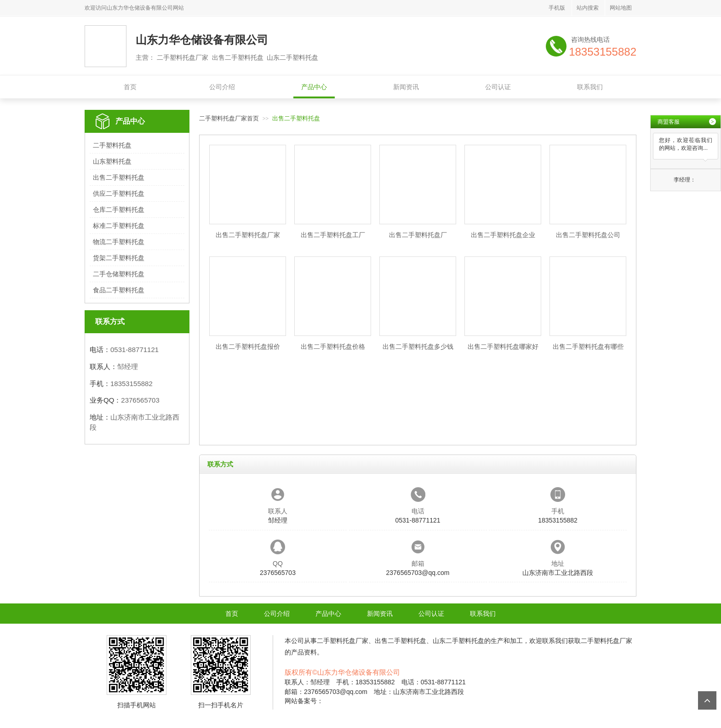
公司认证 (498, 87)
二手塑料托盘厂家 (343, 641)
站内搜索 (588, 8)
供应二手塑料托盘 (119, 193)
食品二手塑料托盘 (119, 290)
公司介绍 (222, 87)
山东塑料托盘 (112, 161)
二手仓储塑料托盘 (119, 274)
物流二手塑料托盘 (119, 242)
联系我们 (590, 87)
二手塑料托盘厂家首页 (229, 118)
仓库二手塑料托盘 (119, 210)
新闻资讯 (406, 87)
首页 (130, 87)
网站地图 (621, 8)
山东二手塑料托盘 (458, 641)
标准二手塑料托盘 (119, 226)
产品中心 (314, 87)
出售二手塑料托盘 (119, 177)
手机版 (557, 8)
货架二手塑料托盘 (119, 258)
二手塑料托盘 (112, 145)
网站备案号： (304, 701)
